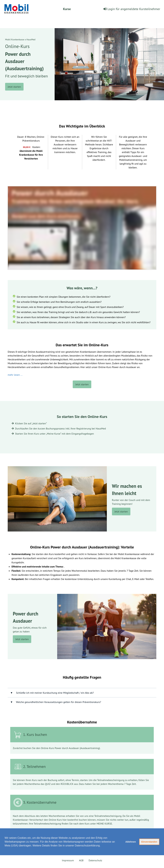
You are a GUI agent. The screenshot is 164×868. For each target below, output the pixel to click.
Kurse (67, 9)
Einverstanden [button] (149, 842)
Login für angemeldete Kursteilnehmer (132, 9)
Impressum (68, 860)
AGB (81, 860)
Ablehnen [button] (131, 842)
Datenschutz (95, 860)
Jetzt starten (14, 87)
